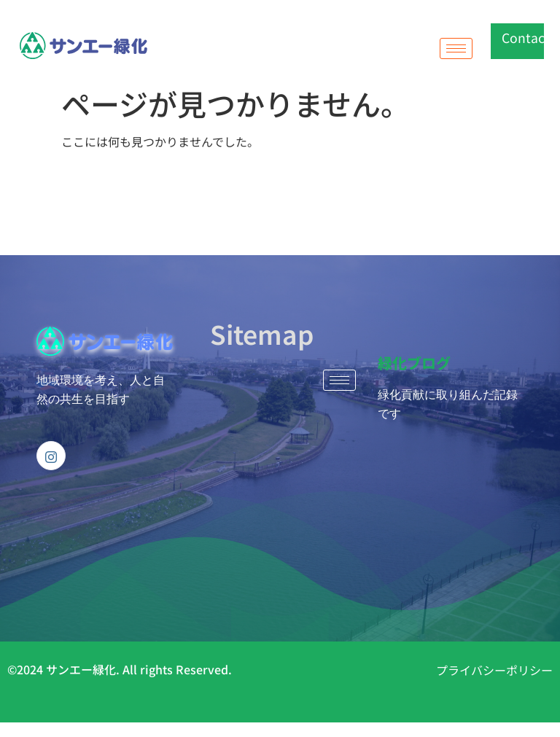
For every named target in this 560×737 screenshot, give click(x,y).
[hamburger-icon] (456, 48)
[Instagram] (51, 456)
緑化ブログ (414, 363)
